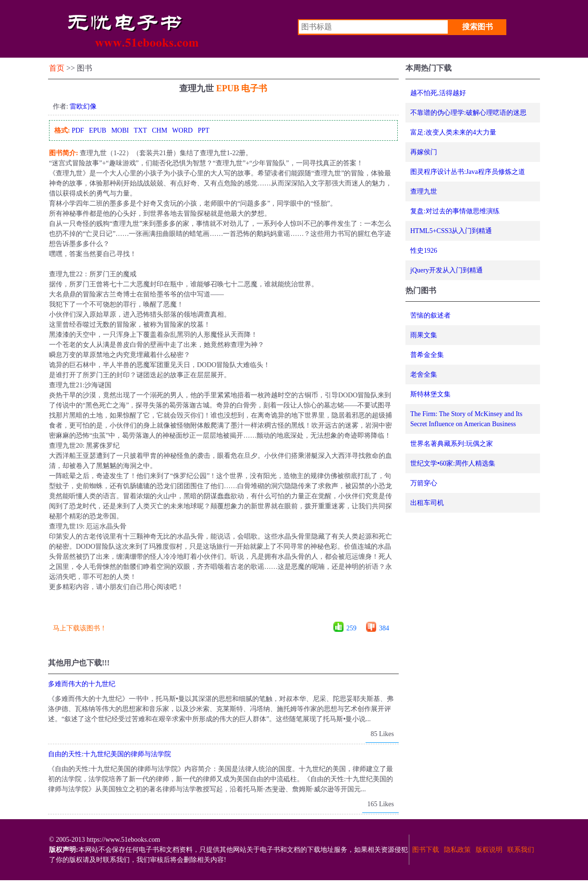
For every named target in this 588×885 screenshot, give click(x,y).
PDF (78, 130)
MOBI (120, 130)
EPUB (98, 130)
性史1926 (424, 251)
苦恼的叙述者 (430, 315)
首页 (57, 68)
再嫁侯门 (424, 152)
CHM (159, 130)
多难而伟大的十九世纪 (82, 684)
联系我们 (521, 850)
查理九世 (424, 191)
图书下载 (426, 850)
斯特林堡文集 (430, 394)
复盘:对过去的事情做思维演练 (455, 211)
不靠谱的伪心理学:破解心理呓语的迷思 (468, 113)
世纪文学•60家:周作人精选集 (453, 463)
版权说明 (489, 850)
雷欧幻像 (83, 106)
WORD (182, 130)
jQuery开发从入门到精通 (447, 270)
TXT (140, 130)
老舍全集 (424, 375)
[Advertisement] (223, 610)
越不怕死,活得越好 (438, 93)
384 (384, 628)
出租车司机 (427, 503)
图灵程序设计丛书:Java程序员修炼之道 (468, 172)
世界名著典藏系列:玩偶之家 (452, 444)
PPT (204, 130)
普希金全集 (427, 355)
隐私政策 (457, 850)
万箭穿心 (424, 483)
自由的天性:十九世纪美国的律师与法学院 (110, 754)
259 (351, 628)
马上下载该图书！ (80, 628)
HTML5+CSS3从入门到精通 (451, 231)
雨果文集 (424, 335)
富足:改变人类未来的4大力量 (453, 132)
